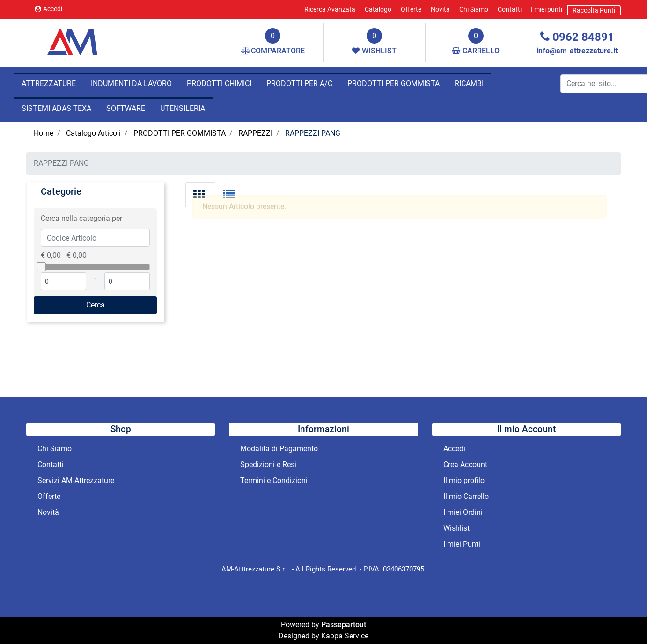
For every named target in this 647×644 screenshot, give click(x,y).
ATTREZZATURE (49, 84)
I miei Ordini (463, 512)
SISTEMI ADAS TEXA (56, 108)
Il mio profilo (464, 480)
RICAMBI (469, 84)
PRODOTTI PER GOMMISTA (393, 84)
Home (44, 133)
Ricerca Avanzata (330, 9)
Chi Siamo (474, 9)
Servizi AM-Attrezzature (76, 480)
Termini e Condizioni (274, 480)
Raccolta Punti (594, 10)
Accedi (48, 9)
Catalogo (378, 9)
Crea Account (465, 465)
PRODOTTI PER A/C (299, 84)
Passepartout (344, 625)
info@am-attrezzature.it (577, 51)
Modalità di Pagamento (279, 449)
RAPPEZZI (255, 133)
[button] (95, 305)
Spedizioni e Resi (268, 465)
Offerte (411, 9)
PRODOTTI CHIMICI (219, 84)
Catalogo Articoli (93, 133)
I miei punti (547, 9)
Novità (440, 9)
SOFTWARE (126, 108)
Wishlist (456, 528)
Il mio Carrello (466, 496)
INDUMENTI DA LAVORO (131, 84)
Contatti (510, 9)
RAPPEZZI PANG (313, 133)
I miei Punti (462, 544)
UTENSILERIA (183, 108)
